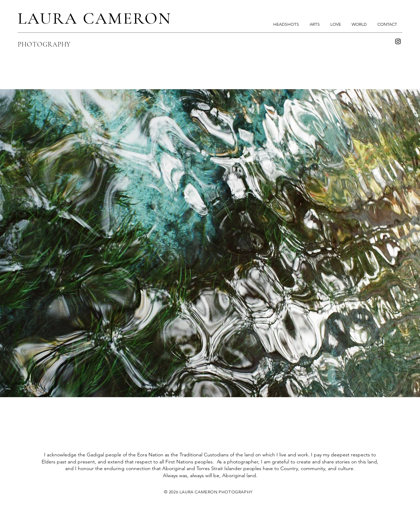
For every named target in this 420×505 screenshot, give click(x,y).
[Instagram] (398, 41)
